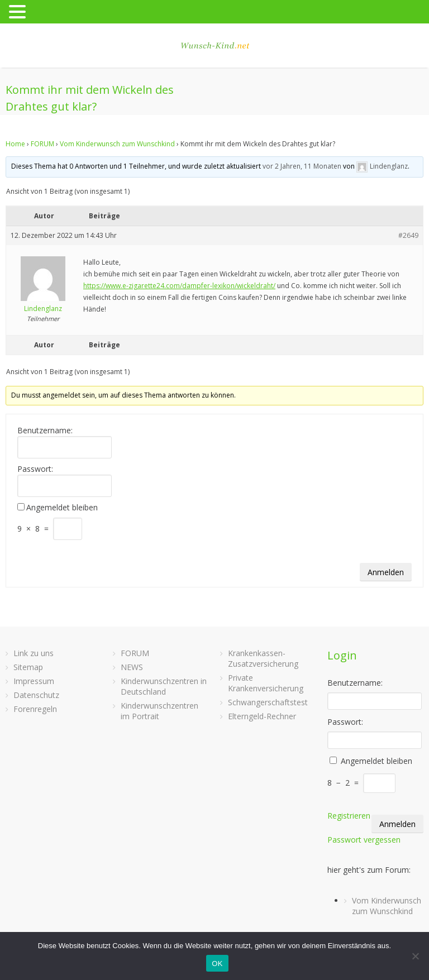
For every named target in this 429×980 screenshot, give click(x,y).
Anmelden (386, 572)
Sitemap (28, 667)
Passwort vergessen (364, 840)
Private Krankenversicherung (266, 683)
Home (15, 144)
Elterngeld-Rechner (262, 716)
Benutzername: (45, 431)
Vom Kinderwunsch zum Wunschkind (117, 144)
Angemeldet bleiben (62, 508)
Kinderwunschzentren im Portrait (159, 711)
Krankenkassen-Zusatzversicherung (263, 658)
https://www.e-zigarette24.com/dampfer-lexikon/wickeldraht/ (179, 286)
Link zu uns (34, 653)
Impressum (34, 681)
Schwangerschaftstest (268, 702)
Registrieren (349, 816)
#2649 (408, 235)
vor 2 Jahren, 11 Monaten (302, 166)
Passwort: (35, 469)
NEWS (132, 667)
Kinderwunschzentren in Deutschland (164, 686)
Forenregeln (35, 709)
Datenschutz (36, 695)
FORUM (42, 144)
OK (217, 964)
